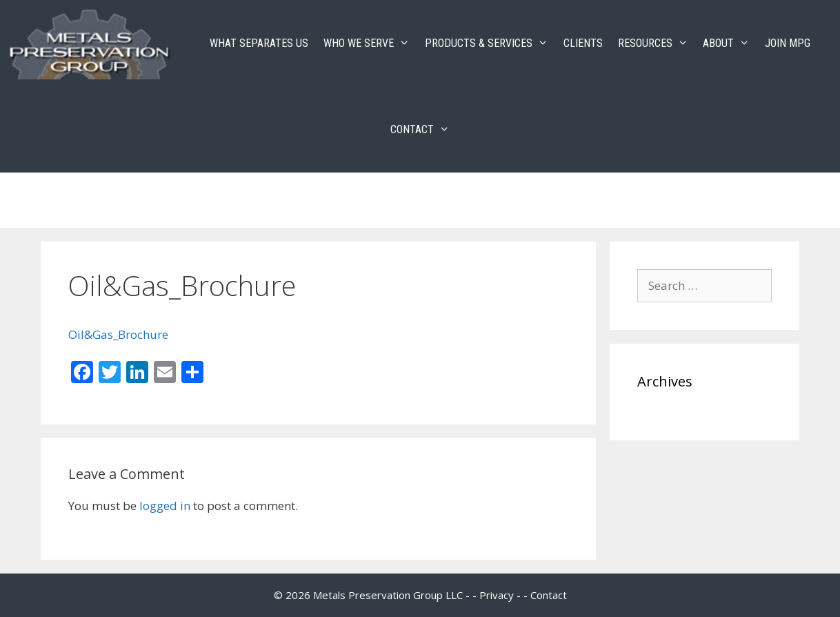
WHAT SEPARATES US (259, 43)
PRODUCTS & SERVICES (490, 43)
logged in (165, 506)
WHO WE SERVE (370, 43)
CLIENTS (583, 43)
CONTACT (424, 129)
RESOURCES (657, 43)
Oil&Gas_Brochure (118, 334)
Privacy (497, 595)
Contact (549, 595)
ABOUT (730, 43)
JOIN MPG (788, 43)
